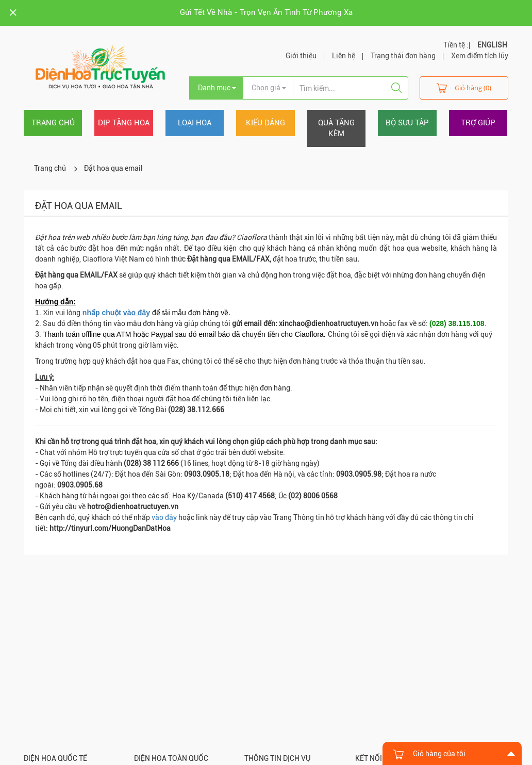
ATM (124, 334)
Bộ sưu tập (407, 123)
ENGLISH (492, 45)
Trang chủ (53, 123)
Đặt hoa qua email (113, 168)
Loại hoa (195, 123)
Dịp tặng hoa (124, 123)
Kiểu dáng (265, 123)
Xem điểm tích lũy (480, 56)
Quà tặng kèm (336, 128)
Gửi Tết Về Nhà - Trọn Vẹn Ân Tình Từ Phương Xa (266, 12)
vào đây (164, 517)
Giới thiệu (301, 56)
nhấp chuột (116, 313)
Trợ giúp (478, 123)
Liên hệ (344, 56)
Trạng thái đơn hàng (403, 56)
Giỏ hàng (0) (464, 87)
